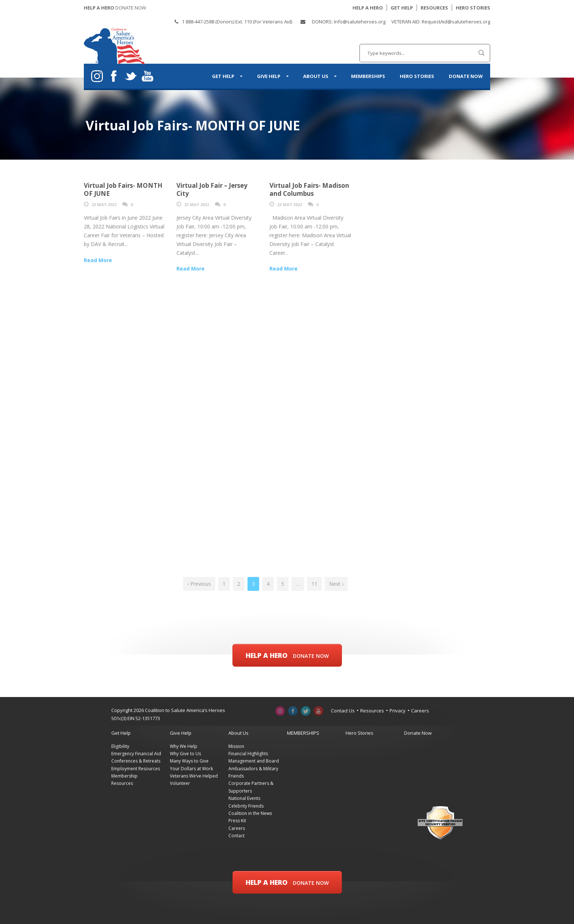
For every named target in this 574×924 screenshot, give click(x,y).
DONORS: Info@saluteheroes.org (349, 22)
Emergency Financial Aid (136, 754)
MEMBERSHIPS (368, 76)
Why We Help (184, 746)
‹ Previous (199, 584)
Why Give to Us (185, 754)
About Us (316, 76)
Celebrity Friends (246, 806)
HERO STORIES (473, 8)
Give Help (269, 76)
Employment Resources (136, 769)
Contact (236, 836)
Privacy (398, 711)
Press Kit (237, 821)
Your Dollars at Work (191, 769)
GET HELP (402, 8)
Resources (372, 711)
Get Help (223, 76)
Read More (98, 260)
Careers (420, 711)
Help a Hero (287, 655)
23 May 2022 (104, 204)
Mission (236, 746)
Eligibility (120, 746)
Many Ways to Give (189, 761)
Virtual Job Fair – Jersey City (212, 189)
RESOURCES (434, 8)
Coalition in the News (250, 813)
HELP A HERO (368, 8)
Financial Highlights (248, 754)
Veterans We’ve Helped (194, 776)
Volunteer (180, 783)
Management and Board (254, 761)
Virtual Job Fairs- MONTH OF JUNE (123, 189)
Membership (124, 776)
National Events (244, 798)
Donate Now (466, 76)
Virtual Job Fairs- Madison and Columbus (309, 189)
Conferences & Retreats (136, 761)
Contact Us (343, 711)
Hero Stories (417, 76)
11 (314, 584)
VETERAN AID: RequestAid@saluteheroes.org (441, 22)
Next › (336, 584)
